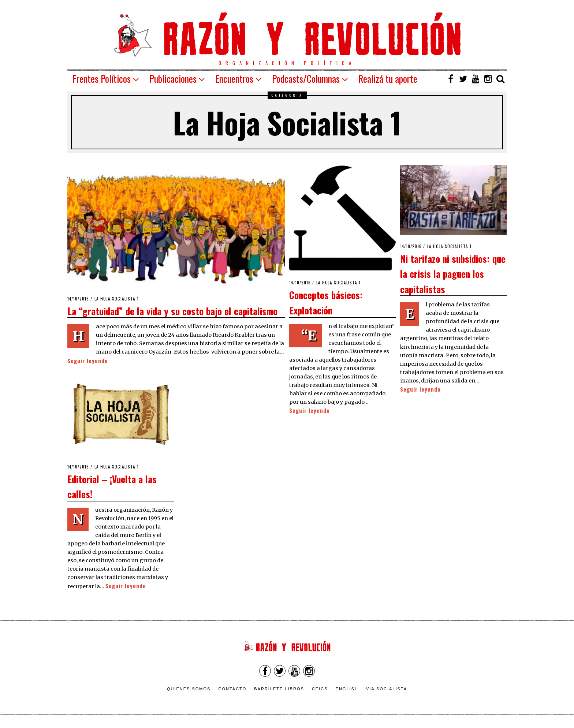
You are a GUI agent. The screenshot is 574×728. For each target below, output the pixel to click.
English (347, 689)
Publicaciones (173, 79)
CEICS (320, 689)
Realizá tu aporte (388, 79)
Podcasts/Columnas (306, 79)
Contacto (232, 689)
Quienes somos (189, 689)
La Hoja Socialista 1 (117, 299)
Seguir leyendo (88, 361)
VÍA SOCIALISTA (387, 689)
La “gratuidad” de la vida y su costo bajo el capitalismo (172, 311)
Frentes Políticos (102, 79)
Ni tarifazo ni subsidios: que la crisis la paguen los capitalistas (453, 274)
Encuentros (234, 79)
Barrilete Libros (279, 689)
